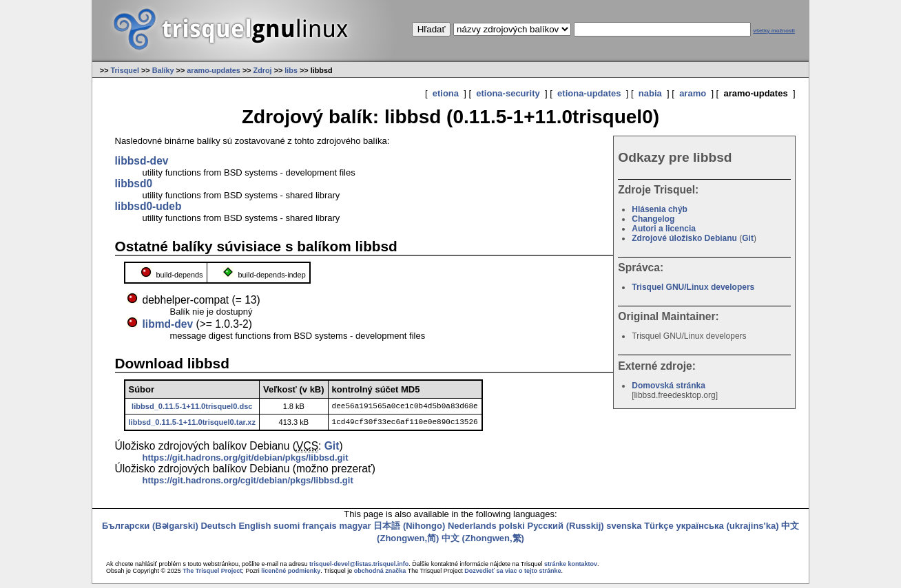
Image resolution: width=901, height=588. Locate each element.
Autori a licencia (664, 229)
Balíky (163, 70)
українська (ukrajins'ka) (727, 530)
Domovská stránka (669, 386)
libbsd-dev (142, 161)
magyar (355, 530)
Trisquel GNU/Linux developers (693, 287)
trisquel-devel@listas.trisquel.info (359, 568)
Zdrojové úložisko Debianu (684, 238)
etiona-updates (589, 93)
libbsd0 (134, 183)
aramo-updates (214, 70)
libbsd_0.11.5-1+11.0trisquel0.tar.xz (193, 425)
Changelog (653, 219)
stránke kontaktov (571, 568)
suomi (287, 530)
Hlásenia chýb (660, 209)
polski (512, 530)
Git (748, 238)
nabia (650, 93)
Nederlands (472, 530)
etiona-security (508, 93)
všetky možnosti (774, 31)
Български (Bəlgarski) (150, 530)
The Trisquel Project (212, 575)
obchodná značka (380, 575)
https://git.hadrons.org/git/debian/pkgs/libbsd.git (246, 462)
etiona (446, 93)
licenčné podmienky (291, 575)
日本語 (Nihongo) (409, 530)
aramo (693, 93)
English (255, 530)
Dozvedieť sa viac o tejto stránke (512, 575)
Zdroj (263, 70)
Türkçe (659, 530)
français (320, 530)
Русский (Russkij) (566, 530)
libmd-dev (168, 324)
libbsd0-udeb (148, 206)
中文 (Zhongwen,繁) (483, 542)
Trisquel (125, 70)
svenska (624, 530)
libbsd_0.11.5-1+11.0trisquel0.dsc (192, 407)
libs (291, 70)
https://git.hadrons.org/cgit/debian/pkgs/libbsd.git (248, 484)
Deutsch (218, 530)
